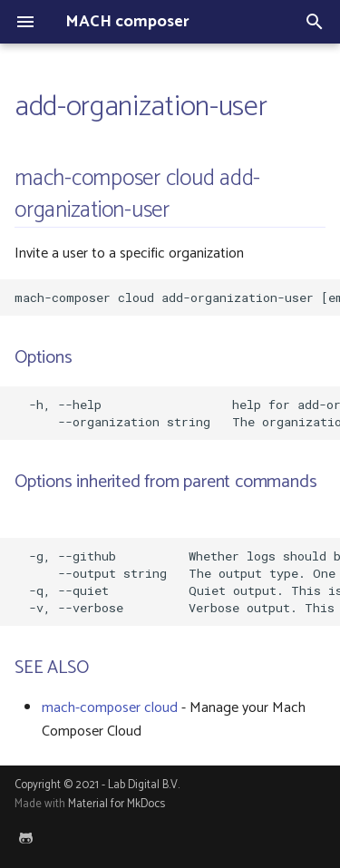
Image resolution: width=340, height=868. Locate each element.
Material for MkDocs (117, 804)
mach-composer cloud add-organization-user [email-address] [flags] (177, 297)
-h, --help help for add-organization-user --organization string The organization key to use (177, 413)
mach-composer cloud (110, 708)
